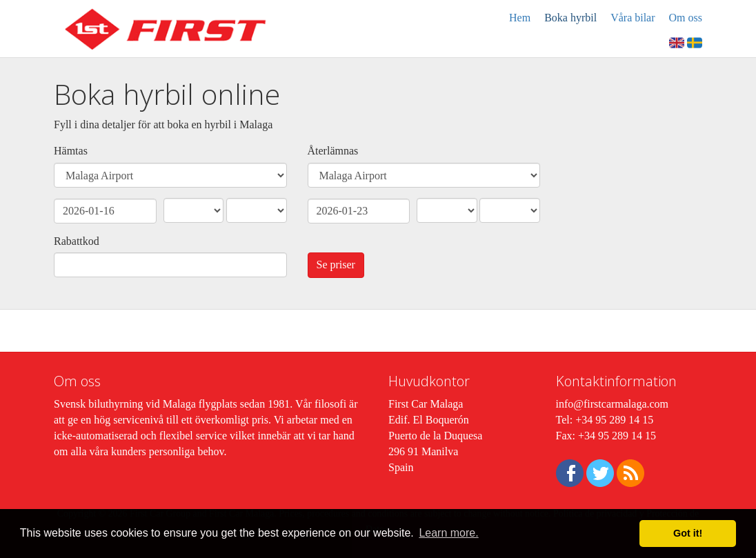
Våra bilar (633, 18)
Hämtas (71, 151)
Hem (520, 18)
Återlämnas (333, 151)
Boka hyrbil (570, 18)
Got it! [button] (688, 533)
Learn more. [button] (448, 533)
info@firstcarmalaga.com (613, 404)
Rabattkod (77, 241)
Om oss (686, 18)
